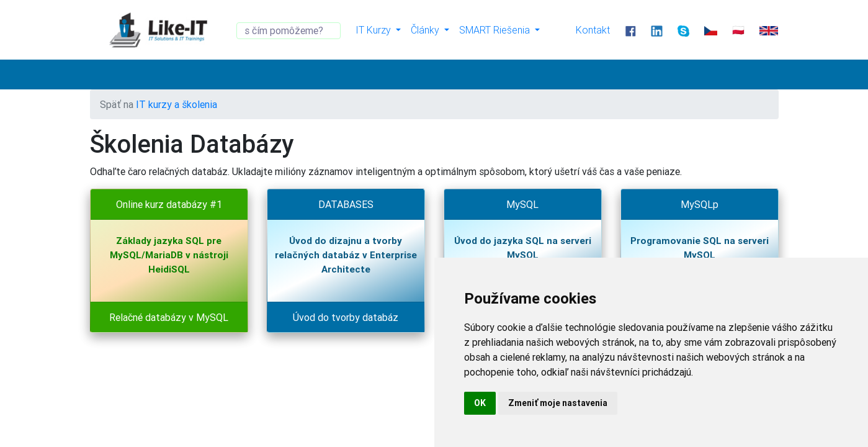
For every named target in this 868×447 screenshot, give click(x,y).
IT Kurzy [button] (374, 30)
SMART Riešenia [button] (496, 30)
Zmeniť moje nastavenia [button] (558, 403)
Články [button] (426, 30)
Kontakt (593, 30)
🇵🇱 (738, 30)
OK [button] (480, 403)
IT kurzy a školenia (177, 104)
